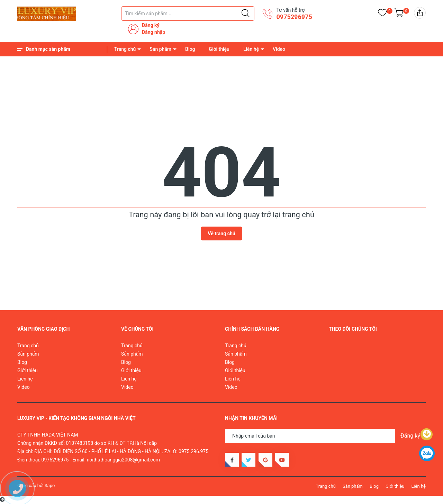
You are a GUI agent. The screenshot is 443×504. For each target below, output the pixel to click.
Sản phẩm (160, 49)
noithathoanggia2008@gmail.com (123, 460)
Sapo (50, 485)
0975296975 (294, 17)
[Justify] (246, 13)
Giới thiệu (219, 49)
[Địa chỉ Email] (325, 436)
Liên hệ (251, 49)
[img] (420, 13)
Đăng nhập (153, 32)
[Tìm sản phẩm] (188, 13)
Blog (190, 49)
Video (279, 49)
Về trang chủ (221, 233)
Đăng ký (151, 25)
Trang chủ (125, 49)
